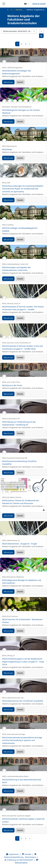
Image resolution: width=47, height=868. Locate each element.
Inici (8, 10)
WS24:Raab (7, 149)
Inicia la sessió (39, 4)
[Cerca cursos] (41, 31)
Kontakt (27, 854)
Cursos (12, 10)
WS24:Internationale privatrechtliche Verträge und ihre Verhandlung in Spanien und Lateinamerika (22, 740)
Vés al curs (8, 82)
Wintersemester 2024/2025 (20, 10)
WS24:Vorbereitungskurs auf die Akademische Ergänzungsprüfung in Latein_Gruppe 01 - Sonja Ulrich (23, 662)
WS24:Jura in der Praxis (12, 385)
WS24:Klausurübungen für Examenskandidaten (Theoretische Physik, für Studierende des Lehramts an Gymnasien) (23, 189)
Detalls (20, 82)
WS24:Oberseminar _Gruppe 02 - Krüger (20, 544)
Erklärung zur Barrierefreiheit (19, 860)
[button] (27, 4)
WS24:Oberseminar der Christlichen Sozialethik (23, 701)
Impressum (12, 854)
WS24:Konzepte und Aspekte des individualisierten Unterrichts (16, 269)
